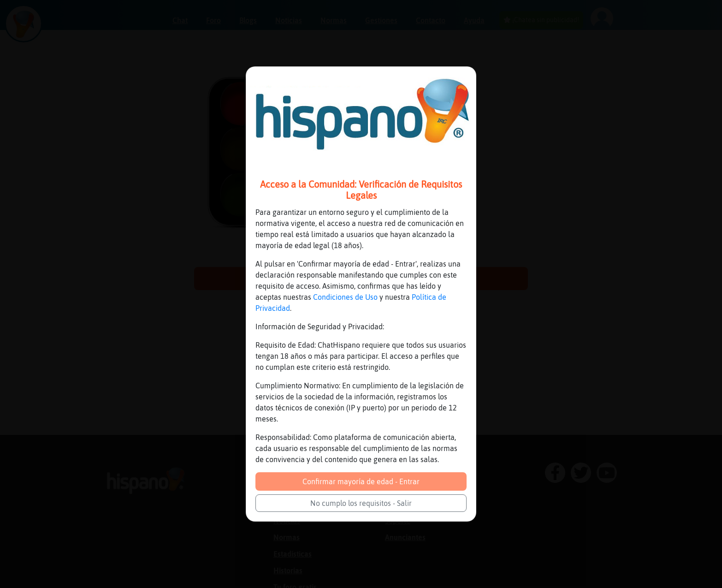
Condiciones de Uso (345, 297)
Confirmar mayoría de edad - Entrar (361, 481)
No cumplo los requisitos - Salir (361, 503)
